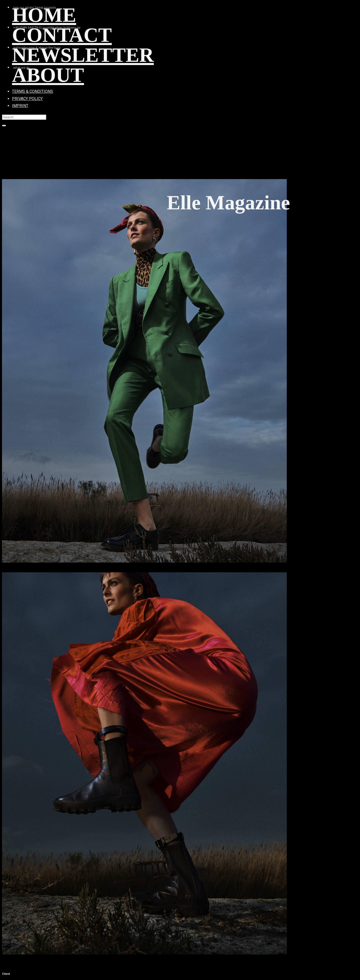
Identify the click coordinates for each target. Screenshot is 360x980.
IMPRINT (20, 106)
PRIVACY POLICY (27, 99)
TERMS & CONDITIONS (32, 91)
